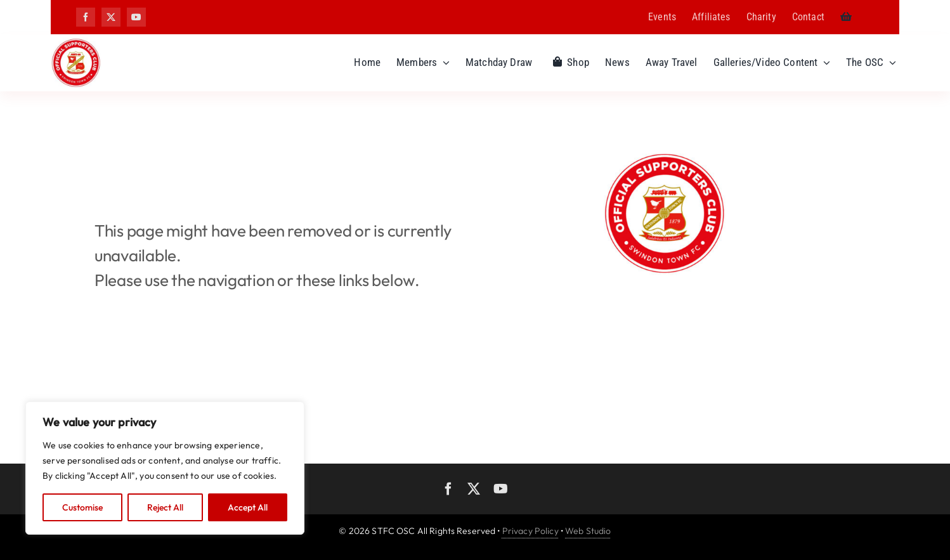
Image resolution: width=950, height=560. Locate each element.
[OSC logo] (76, 43)
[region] (165, 468)
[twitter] (111, 17)
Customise (82, 507)
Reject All (165, 507)
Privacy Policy (530, 531)
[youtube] (136, 17)
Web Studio (588, 531)
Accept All (248, 507)
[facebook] (86, 17)
